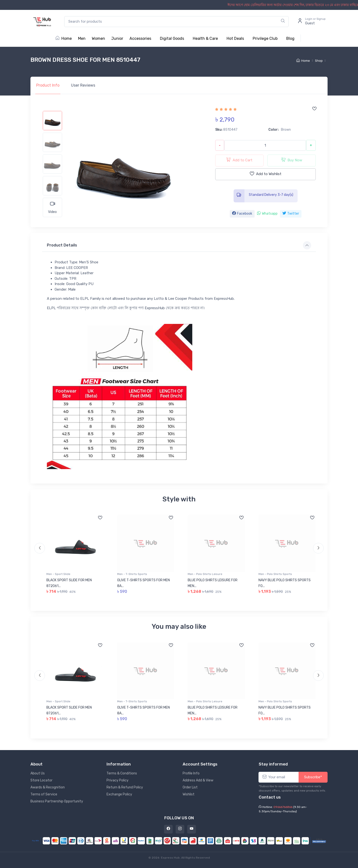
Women (98, 38)
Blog (290, 38)
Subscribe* (313, 777)
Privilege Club (265, 38)
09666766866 (283, 807)
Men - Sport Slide (58, 574)
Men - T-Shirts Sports (132, 574)
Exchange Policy (119, 794)
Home (64, 38)
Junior (117, 38)
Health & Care (205, 38)
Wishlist (189, 794)
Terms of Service (44, 794)
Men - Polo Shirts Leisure (205, 574)
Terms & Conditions (122, 773)
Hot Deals (235, 38)
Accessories (140, 38)
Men (82, 38)
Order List (190, 787)
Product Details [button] (62, 245)
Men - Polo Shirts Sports (275, 574)
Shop (319, 61)
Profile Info (191, 773)
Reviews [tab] (83, 85)
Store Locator (41, 780)
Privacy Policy (118, 780)
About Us (38, 773)
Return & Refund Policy (125, 787)
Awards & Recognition (48, 787)
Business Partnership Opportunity (57, 801)
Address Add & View (198, 780)
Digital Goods (172, 38)
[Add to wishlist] (314, 109)
